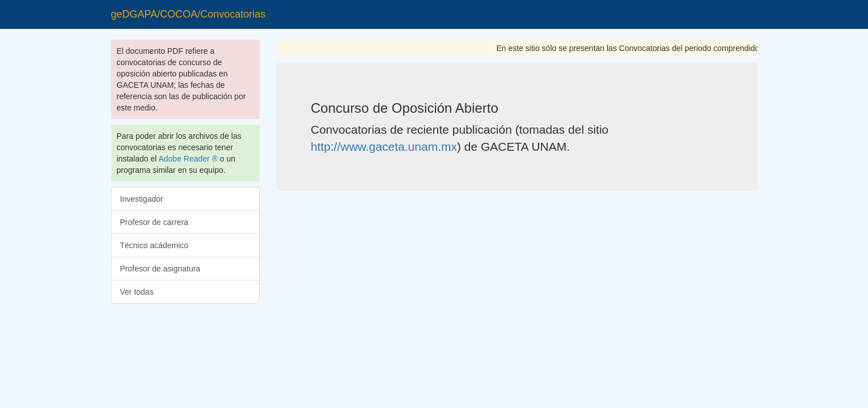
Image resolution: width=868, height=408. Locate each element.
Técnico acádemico (154, 245)
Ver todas (137, 292)
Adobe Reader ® (188, 159)
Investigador (142, 199)
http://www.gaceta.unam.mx (384, 146)
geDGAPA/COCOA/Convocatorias (189, 14)
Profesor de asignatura (160, 269)
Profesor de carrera (154, 222)
